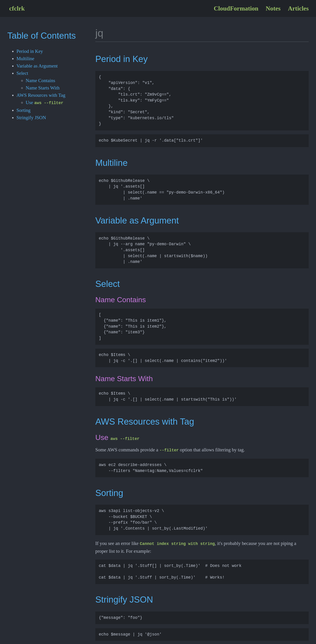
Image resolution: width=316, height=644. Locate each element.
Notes (273, 8)
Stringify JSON (31, 117)
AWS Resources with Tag (41, 95)
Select (22, 73)
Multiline (25, 58)
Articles (298, 8)
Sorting (23, 110)
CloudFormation (236, 8)
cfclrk (17, 8)
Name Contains (40, 80)
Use (44, 102)
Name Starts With (43, 88)
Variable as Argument (37, 66)
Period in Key (30, 51)
